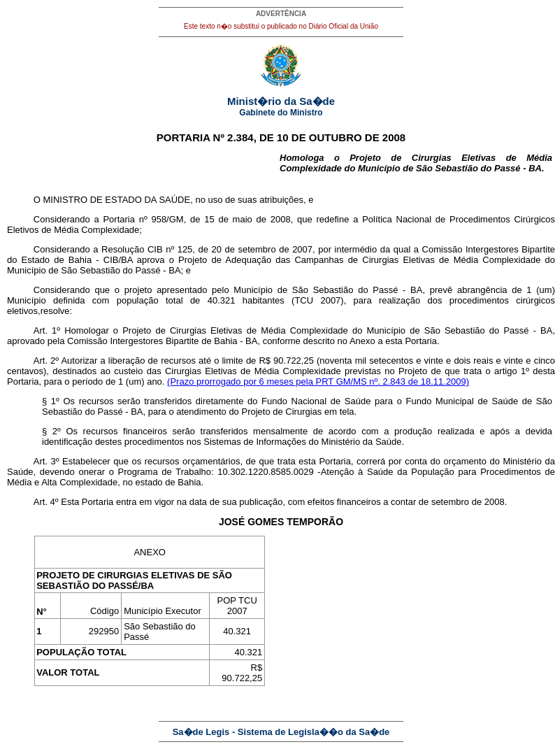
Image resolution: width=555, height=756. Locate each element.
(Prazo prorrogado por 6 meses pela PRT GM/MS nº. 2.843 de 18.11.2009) (318, 381)
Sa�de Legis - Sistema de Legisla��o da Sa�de (281, 732)
